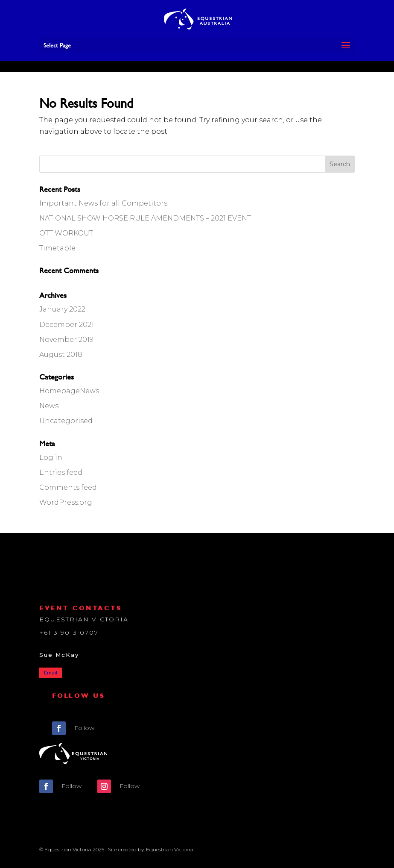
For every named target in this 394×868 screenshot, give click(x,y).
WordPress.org (66, 502)
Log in (51, 458)
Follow (84, 728)
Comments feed (68, 487)
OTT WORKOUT (66, 233)
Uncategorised (66, 421)
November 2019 (66, 340)
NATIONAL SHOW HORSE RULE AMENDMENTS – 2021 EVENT (145, 218)
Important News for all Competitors (103, 203)
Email (51, 673)
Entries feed (61, 472)
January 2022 (62, 309)
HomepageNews (69, 391)
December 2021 (67, 325)
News (49, 406)
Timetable (57, 248)
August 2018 (61, 355)
